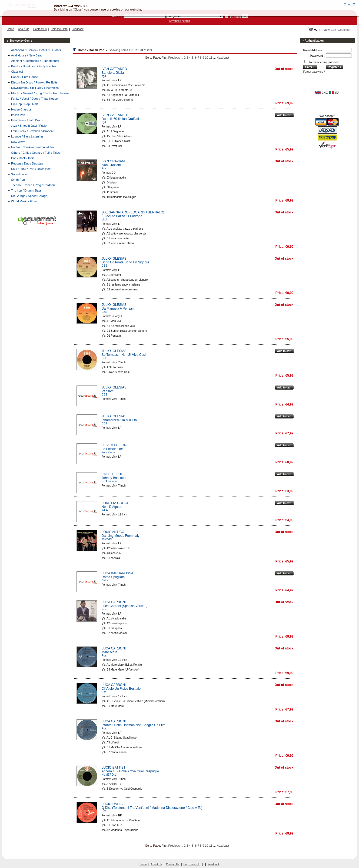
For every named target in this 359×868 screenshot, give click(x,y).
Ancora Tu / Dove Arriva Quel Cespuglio (130, 771)
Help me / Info (59, 29)
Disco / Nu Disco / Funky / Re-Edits (34, 82)
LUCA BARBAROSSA (117, 573)
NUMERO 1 (109, 775)
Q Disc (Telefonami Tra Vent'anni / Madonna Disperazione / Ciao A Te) (152, 808)
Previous (174, 58)
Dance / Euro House (24, 77)
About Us (24, 29)
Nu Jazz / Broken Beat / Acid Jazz (33, 147)
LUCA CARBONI (114, 602)
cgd (104, 76)
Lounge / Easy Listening (27, 136)
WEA (105, 510)
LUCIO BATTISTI (114, 768)
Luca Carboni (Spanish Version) (124, 606)
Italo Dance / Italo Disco (27, 120)
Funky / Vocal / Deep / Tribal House (34, 99)
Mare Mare (109, 652)
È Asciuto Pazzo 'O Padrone (122, 216)
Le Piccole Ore (112, 449)
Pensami (108, 391)
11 (211, 58)
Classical (17, 72)
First (164, 58)
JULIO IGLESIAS (114, 259)
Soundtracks (19, 174)
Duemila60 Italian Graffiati (120, 119)
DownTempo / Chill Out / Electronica (35, 88)
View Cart (330, 30)
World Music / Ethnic (25, 201)
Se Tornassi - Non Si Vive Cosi (124, 355)
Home (10, 29)
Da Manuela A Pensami (119, 309)
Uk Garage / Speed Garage (29, 196)
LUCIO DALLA (112, 804)
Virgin (105, 219)
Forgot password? (314, 72)
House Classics (21, 109)
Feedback (78, 29)
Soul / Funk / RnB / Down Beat (31, 169)
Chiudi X (349, 4)
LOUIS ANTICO (113, 532)
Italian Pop (18, 115)
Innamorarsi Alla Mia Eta (119, 420)
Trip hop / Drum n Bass (26, 190)
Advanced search (179, 21)
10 (207, 58)
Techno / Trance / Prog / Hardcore (33, 185)
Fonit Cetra (108, 452)
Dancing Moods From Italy (121, 536)
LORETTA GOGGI (115, 503)
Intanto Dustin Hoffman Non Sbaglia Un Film (134, 725)
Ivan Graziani (111, 165)
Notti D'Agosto (112, 507)
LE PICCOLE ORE (115, 445)
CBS (104, 266)
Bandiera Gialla (113, 73)
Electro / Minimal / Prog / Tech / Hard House (40, 93)
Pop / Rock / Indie (23, 158)
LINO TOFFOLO (114, 474)
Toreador (107, 539)
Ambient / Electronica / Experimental (35, 61)
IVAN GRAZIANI (113, 161)
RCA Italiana (109, 481)
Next (220, 58)
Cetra (105, 580)
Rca (104, 168)
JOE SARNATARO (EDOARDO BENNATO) (133, 212)
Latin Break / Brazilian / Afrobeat (32, 131)
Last (226, 58)
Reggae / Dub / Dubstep (27, 163)
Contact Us (40, 29)
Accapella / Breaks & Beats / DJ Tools (36, 50)
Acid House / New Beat (26, 55)
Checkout (344, 30)
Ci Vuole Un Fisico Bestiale (121, 689)
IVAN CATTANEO (114, 69)
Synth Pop (18, 180)
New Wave (18, 142)
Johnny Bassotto (114, 478)
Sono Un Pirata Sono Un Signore (125, 262)
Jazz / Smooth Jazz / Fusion (30, 126)
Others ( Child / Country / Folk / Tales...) (37, 153)
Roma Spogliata (113, 577)
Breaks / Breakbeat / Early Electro (33, 66)
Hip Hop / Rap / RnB (25, 104)
